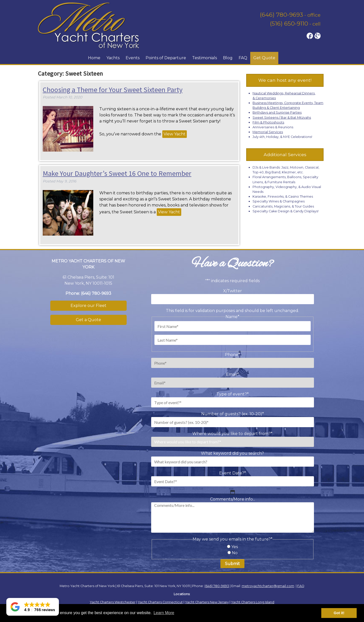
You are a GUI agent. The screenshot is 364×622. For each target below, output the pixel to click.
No (235, 553)
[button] (33, 607)
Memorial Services (268, 132)
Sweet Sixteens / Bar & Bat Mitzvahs (282, 118)
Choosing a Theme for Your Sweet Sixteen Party (113, 90)
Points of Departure (166, 58)
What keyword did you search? (232, 453)
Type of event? (233, 394)
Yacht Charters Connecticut (160, 602)
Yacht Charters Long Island (253, 602)
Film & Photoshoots (268, 122)
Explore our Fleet (88, 306)
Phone (232, 355)
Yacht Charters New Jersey (207, 602)
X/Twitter (233, 291)
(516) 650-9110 (289, 24)
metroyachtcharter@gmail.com (268, 586)
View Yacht (175, 134)
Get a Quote (88, 320)
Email (232, 374)
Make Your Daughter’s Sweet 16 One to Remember (117, 173)
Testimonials (204, 58)
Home (94, 58)
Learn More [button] (164, 613)
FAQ (243, 58)
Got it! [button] (339, 613)
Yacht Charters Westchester (113, 602)
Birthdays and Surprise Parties (277, 112)
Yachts (113, 58)
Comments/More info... (233, 499)
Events (133, 58)
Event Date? (233, 473)
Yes (235, 547)
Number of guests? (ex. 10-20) (233, 414)
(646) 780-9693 (281, 15)
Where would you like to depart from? (232, 434)
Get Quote (264, 58)
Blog (228, 58)
